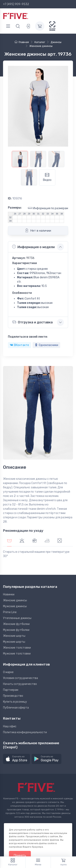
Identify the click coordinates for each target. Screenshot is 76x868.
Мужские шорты (14, 642)
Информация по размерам (48, 208)
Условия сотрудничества (20, 678)
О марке (8, 672)
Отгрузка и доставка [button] (32, 322)
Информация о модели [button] (33, 247)
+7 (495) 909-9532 (16, 4)
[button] (17, 759)
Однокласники (46, 345)
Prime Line (10, 612)
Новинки (9, 594)
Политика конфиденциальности (25, 732)
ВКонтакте (19, 345)
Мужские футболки (16, 630)
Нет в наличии (38, 230)
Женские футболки (16, 624)
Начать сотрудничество (20, 684)
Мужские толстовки (17, 654)
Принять (20, 855)
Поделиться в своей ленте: (28, 337)
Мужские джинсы (15, 606)
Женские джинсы (15, 600)
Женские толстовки (17, 648)
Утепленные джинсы (17, 618)
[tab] (22, 541)
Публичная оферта (16, 708)
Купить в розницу (15, 702)
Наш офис (10, 726)
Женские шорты (14, 636)
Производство (13, 696)
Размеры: (15, 208)
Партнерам (11, 690)
